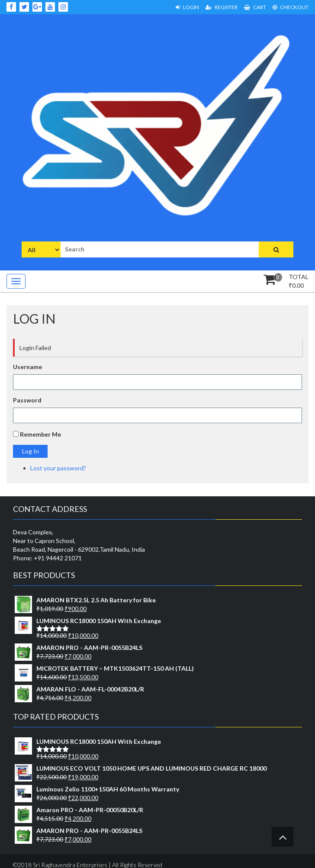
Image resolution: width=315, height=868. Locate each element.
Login (187, 7)
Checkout (291, 7)
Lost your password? (58, 468)
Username (27, 367)
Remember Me (40, 434)
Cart (255, 7)
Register (222, 7)
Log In (31, 451)
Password (27, 400)
